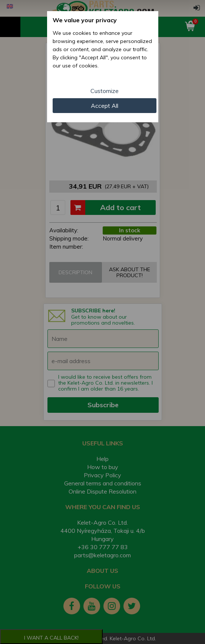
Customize (105, 91)
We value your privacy (85, 20)
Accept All (105, 106)
